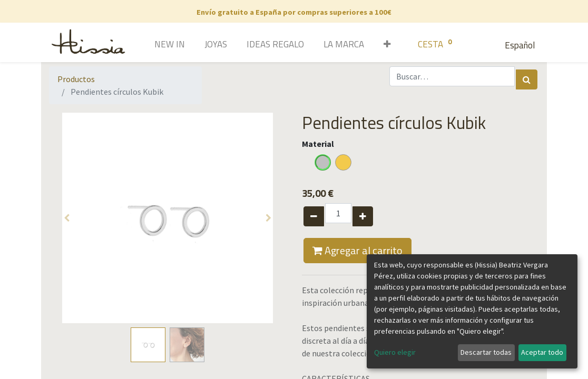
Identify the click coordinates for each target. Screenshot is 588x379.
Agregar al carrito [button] (357, 250)
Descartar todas (486, 352)
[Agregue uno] (363, 216)
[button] (383, 45)
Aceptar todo (542, 352)
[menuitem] (155, 45)
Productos (76, 79)
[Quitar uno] (314, 216)
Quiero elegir (395, 352)
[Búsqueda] (527, 79)
